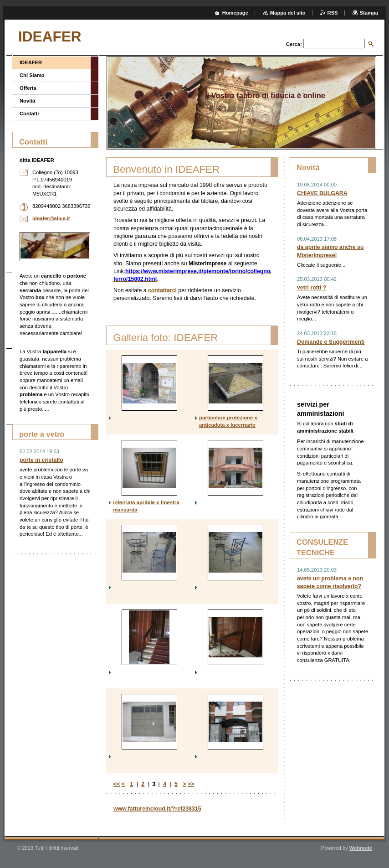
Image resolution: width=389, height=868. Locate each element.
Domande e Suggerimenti (331, 342)
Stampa (369, 13)
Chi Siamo (32, 75)
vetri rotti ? (312, 288)
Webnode (361, 848)
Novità (27, 101)
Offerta (28, 88)
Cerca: (294, 44)
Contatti (29, 114)
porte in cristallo (41, 460)
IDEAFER (31, 62)
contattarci (162, 290)
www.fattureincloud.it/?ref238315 (157, 809)
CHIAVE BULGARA (322, 193)
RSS (333, 13)
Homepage (235, 13)
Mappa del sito (288, 13)
